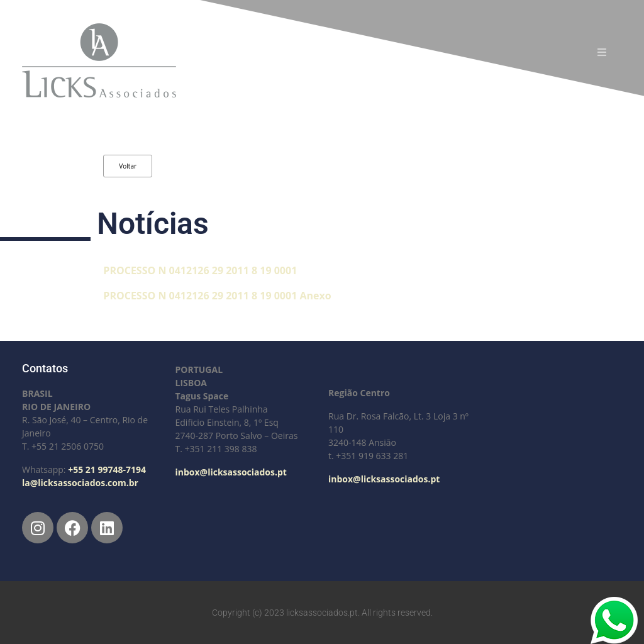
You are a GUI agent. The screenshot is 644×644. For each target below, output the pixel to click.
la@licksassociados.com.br (80, 483)
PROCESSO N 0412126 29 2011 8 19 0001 (200, 270)
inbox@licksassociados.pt (231, 472)
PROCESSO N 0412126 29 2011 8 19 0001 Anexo (217, 296)
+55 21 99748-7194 (107, 469)
